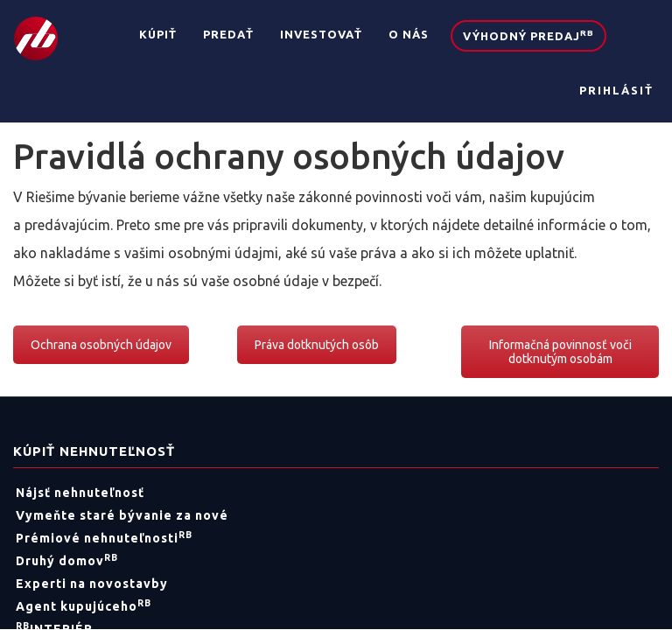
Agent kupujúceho (84, 606)
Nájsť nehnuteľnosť (80, 493)
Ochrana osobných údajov (101, 345)
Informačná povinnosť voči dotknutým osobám (560, 352)
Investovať (321, 34)
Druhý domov (67, 561)
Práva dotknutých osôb (317, 345)
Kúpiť (158, 34)
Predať (228, 34)
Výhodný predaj (528, 35)
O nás (409, 34)
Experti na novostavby (92, 584)
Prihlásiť (616, 90)
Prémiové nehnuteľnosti (104, 538)
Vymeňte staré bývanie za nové (122, 515)
